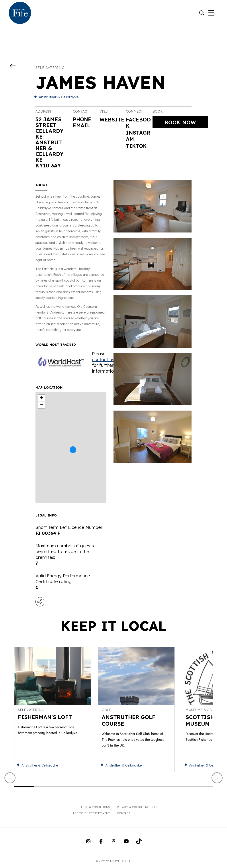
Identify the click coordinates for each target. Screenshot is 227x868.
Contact (124, 815)
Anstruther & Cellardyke (59, 97)
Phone (82, 119)
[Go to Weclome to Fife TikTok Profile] (139, 844)
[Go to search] (202, 13)
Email (82, 125)
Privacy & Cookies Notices (137, 808)
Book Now (180, 122)
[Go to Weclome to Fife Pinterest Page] (114, 844)
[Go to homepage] (20, 13)
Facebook (139, 123)
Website (112, 120)
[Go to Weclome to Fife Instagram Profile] (88, 844)
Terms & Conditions (95, 808)
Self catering (50, 68)
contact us (103, 359)
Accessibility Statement (91, 815)
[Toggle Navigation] (211, 13)
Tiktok (137, 147)
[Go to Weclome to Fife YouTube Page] (126, 844)
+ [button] (42, 398)
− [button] (42, 405)
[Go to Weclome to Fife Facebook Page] (101, 844)
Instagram (139, 137)
